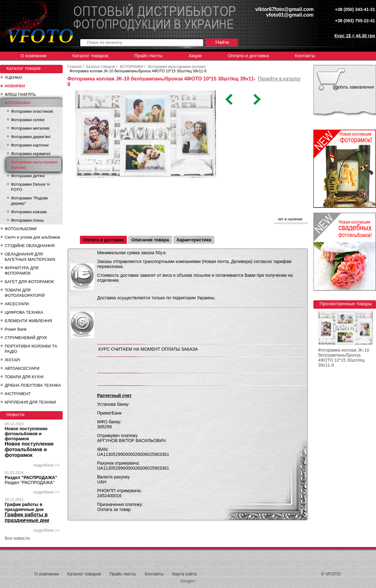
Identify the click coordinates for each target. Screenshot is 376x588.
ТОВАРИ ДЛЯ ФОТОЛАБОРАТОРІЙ (25, 293)
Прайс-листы (148, 56)
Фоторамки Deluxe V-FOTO (31, 187)
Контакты (305, 56)
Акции (195, 56)
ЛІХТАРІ (12, 360)
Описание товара (150, 240)
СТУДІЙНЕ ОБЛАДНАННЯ (30, 246)
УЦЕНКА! (13, 77)
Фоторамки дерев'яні (31, 137)
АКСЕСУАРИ (17, 304)
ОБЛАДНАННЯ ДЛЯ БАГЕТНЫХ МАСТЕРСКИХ (30, 257)
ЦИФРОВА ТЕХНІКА (24, 312)
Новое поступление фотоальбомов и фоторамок (26, 434)
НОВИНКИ (15, 86)
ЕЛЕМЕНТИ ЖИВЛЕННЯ (28, 321)
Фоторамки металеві (30, 128)
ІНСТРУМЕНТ (18, 394)
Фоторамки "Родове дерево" (29, 201)
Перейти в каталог (279, 79)
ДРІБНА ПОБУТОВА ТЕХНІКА (33, 385)
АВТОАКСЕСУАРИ (22, 368)
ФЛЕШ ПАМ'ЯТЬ (20, 94)
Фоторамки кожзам (29, 212)
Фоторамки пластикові (32, 111)
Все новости (17, 538)
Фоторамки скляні (28, 120)
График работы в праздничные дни (24, 507)
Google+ (188, 581)
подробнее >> (46, 465)
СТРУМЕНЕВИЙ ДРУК (26, 338)
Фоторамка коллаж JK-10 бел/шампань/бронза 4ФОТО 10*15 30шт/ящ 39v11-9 (344, 358)
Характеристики (194, 240)
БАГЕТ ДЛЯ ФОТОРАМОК (29, 282)
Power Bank (16, 329)
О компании (33, 56)
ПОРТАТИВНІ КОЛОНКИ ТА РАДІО (31, 349)
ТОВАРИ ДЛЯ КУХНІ (24, 377)
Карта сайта (185, 574)
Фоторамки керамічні (31, 154)
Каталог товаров (90, 56)
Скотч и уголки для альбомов (32, 237)
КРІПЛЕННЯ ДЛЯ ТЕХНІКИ (30, 402)
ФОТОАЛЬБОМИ (21, 229)
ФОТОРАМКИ (18, 103)
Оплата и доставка (248, 56)
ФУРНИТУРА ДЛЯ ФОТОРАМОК (22, 271)
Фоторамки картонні (30, 145)
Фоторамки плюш (27, 220)
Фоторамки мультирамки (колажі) (34, 165)
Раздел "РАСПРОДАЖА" (31, 477)
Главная (75, 67)
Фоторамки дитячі (28, 176)
